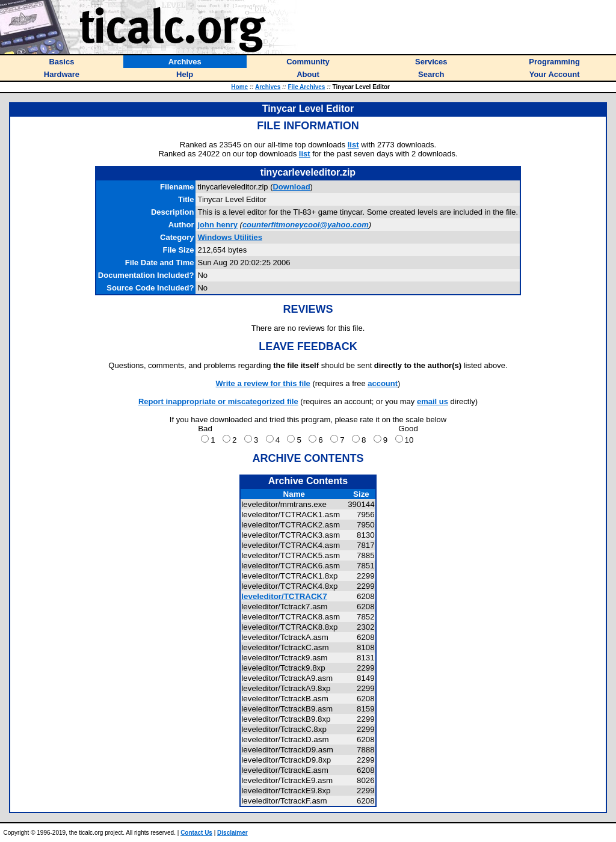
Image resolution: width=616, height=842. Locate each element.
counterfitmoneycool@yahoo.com (306, 225)
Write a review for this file (263, 383)
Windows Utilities (230, 237)
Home (239, 87)
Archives (268, 87)
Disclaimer (233, 833)
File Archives (306, 87)
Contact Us (196, 833)
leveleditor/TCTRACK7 (284, 596)
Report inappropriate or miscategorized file (218, 401)
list (353, 145)
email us (433, 401)
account (383, 383)
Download (291, 187)
